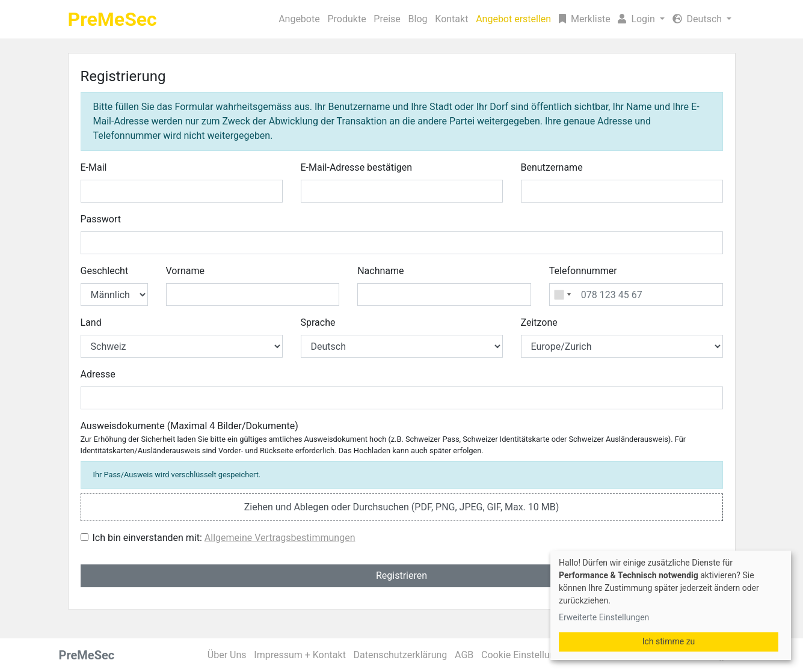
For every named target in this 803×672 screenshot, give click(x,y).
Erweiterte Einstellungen (604, 617)
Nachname (380, 271)
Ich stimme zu (669, 641)
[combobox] (562, 295)
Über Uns (227, 655)
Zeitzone (539, 322)
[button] (641, 19)
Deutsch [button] (698, 19)
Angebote (299, 19)
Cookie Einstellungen (526, 655)
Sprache (318, 322)
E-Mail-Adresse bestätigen (357, 167)
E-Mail (94, 167)
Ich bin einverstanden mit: (224, 538)
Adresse (98, 374)
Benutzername (552, 167)
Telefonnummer (583, 271)
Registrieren (401, 576)
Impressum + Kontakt (300, 655)
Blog (418, 19)
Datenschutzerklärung (401, 655)
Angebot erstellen (513, 19)
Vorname (185, 271)
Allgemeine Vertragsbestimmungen (280, 538)
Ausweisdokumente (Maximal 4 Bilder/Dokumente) (383, 438)
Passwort (101, 219)
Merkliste (585, 19)
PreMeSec (112, 19)
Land (91, 322)
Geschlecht (105, 271)
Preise (387, 19)
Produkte (346, 19)
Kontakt (451, 19)
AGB (464, 655)
